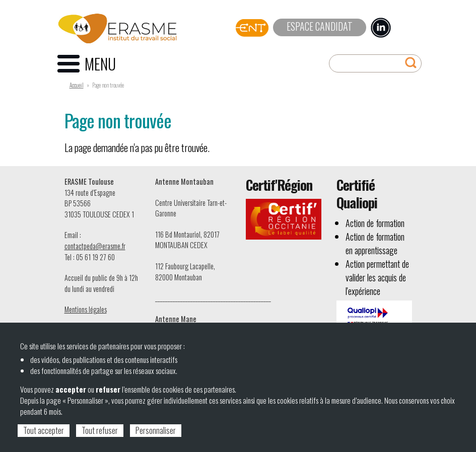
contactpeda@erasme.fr (95, 246)
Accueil (77, 85)
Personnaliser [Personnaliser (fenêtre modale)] (156, 430)
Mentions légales (86, 309)
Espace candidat (320, 26)
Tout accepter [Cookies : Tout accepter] (44, 430)
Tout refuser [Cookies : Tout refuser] (100, 430)
